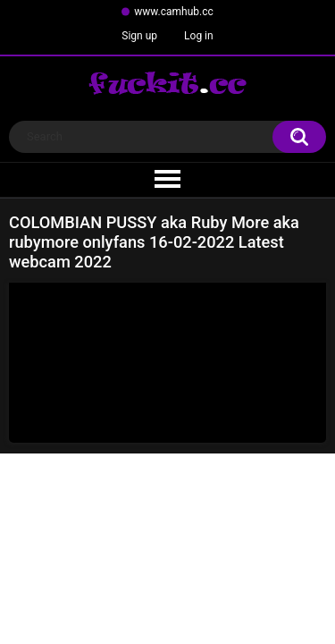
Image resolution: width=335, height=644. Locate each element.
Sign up (139, 36)
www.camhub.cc (174, 12)
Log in (199, 36)
